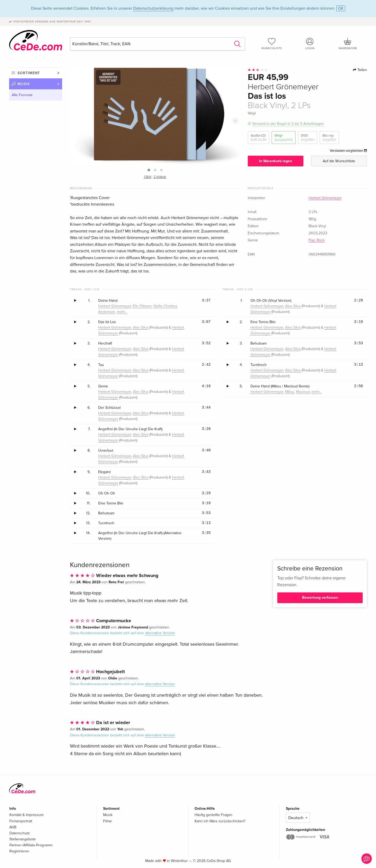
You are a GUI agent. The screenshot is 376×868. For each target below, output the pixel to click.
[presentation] (235, 121)
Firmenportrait (21, 821)
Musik (24, 84)
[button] (149, 170)
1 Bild (148, 177)
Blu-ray (329, 138)
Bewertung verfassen (320, 598)
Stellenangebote (23, 839)
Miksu (290, 392)
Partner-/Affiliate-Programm (31, 845)
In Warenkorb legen (275, 161)
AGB (13, 827)
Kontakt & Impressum (27, 815)
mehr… (122, 312)
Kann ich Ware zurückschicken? (220, 821)
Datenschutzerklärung (153, 8)
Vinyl (284, 138)
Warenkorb (348, 44)
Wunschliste (272, 44)
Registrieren (19, 851)
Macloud (303, 392)
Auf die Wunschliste (339, 161)
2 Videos (160, 177)
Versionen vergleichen (348, 151)
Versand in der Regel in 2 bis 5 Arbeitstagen (288, 124)
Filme (107, 821)
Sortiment (29, 73)
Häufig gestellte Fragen (213, 815)
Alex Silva (141, 328)
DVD (308, 138)
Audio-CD (258, 138)
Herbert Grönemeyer (325, 198)
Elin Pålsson (142, 306)
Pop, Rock (317, 240)
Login (310, 44)
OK (341, 8)
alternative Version (160, 633)
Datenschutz (20, 833)
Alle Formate (22, 95)
